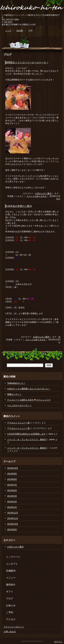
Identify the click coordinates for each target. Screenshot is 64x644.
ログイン (58, 642)
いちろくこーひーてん (32, 7)
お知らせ (11, 605)
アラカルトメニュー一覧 (18, 423)
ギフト (10, 592)
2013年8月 (12, 530)
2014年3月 (12, 496)
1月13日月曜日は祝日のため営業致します (26, 434)
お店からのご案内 (43, 194)
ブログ (8, 55)
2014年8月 (12, 479)
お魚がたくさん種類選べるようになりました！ (29, 389)
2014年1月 (12, 507)
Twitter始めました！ (16, 383)
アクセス (11, 619)
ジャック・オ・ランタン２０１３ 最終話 (27, 439)
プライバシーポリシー (14, 627)
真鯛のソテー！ (14, 394)
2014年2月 (12, 502)
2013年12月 (13, 513)
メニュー (11, 578)
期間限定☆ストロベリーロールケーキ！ (27, 63)
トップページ (13, 557)
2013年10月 (13, 524)
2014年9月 (12, 474)
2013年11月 (13, 518)
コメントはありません (37, 196)
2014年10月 (13, 468)
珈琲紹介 (11, 585)
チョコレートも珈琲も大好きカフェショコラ (29, 400)
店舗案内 (11, 571)
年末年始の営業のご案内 (19, 206)
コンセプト (12, 564)
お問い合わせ (10, 632)
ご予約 (10, 612)
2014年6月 (12, 490)
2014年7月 (12, 485)
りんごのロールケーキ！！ (19, 405)
